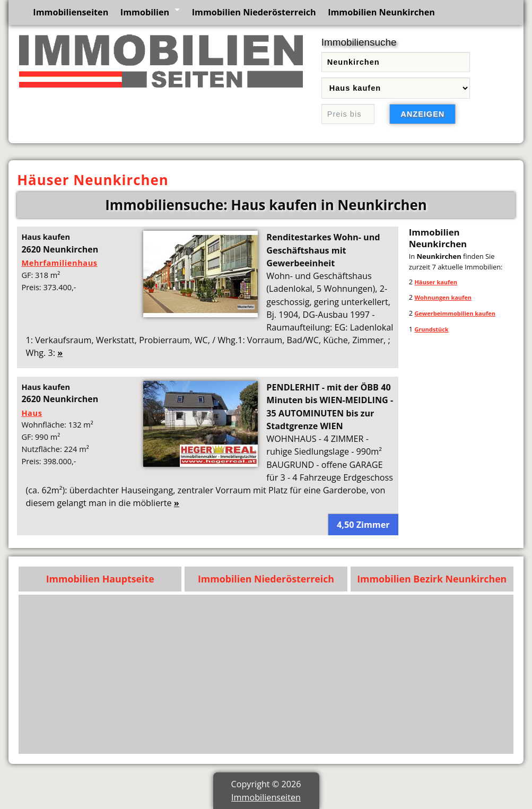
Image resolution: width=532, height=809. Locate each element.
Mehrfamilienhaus (59, 263)
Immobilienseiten (71, 12)
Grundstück (431, 329)
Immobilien (145, 12)
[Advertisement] (266, 674)
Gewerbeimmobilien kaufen (455, 313)
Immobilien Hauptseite (100, 579)
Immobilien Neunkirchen (381, 12)
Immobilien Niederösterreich (254, 12)
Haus (32, 413)
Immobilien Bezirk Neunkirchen (432, 579)
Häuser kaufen (436, 282)
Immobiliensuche (359, 42)
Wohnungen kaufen (443, 297)
